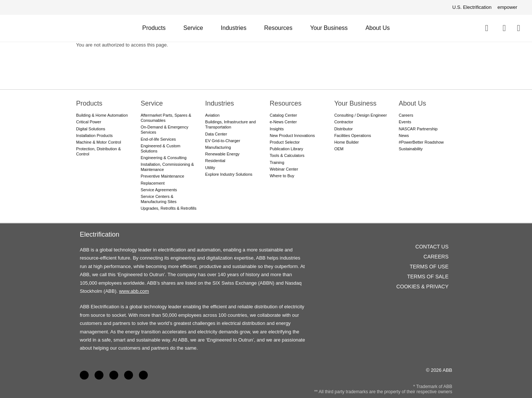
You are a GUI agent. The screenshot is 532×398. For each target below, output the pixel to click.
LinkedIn (99, 375)
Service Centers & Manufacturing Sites (159, 199)
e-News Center (283, 122)
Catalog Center (283, 115)
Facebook (84, 375)
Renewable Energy (222, 154)
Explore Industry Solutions (229, 174)
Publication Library (287, 149)
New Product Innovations (292, 135)
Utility (210, 168)
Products (154, 28)
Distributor (344, 129)
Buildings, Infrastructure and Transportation (230, 124)
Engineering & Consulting (164, 158)
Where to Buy (282, 176)
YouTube (114, 375)
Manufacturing (218, 147)
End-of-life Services (158, 139)
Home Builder (347, 142)
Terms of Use (429, 267)
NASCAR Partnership (418, 129)
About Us (378, 28)
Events (405, 122)
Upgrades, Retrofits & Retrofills (169, 208)
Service (193, 28)
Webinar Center (284, 169)
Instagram (143, 375)
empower (507, 7)
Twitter (129, 375)
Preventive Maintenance (163, 176)
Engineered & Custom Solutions (161, 148)
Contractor (344, 122)
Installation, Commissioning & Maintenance (167, 167)
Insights (277, 129)
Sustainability (411, 149)
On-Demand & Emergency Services (165, 130)
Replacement (153, 183)
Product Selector (285, 142)
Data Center (216, 134)
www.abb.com (134, 291)
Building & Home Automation (102, 115)
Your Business (329, 28)
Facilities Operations (353, 135)
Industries (234, 28)
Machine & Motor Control (99, 142)
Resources (278, 28)
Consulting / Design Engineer (361, 115)
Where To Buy (519, 28)
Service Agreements (159, 190)
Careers (406, 115)
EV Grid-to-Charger (223, 141)
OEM (339, 149)
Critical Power (89, 122)
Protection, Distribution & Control (98, 151)
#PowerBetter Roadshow (421, 142)
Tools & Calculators (287, 155)
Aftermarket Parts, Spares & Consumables (166, 118)
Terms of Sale (428, 277)
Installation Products (94, 135)
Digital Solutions (91, 129)
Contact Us (504, 28)
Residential (215, 161)
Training (277, 162)
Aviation (212, 115)
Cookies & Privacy (422, 287)
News (404, 135)
